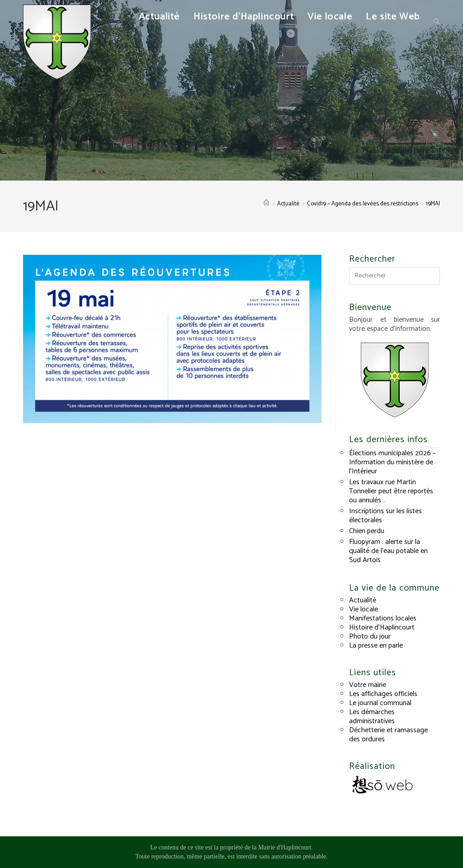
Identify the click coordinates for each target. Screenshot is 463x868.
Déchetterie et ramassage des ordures (388, 735)
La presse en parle (376, 646)
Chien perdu (367, 531)
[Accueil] (266, 204)
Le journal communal (380, 703)
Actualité (363, 600)
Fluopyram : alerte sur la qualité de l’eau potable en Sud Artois (388, 551)
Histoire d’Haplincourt (382, 627)
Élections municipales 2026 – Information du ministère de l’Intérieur (392, 462)
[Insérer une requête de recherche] (394, 276)
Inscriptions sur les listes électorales (385, 516)
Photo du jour (370, 637)
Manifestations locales (383, 618)
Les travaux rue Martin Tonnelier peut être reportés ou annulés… (391, 491)
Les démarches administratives (372, 717)
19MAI (433, 204)
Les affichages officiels (383, 694)
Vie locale (364, 609)
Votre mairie (368, 685)
